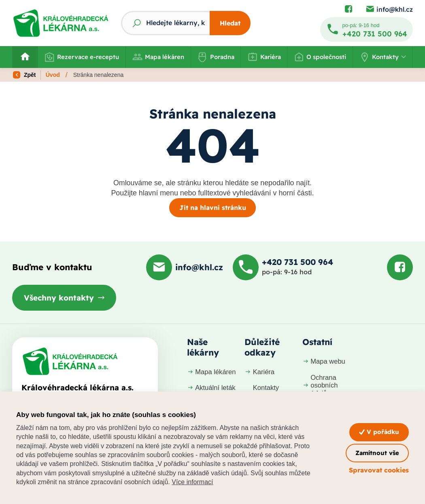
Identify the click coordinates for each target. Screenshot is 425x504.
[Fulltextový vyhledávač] (165, 23)
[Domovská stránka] (70, 361)
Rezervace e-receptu (82, 57)
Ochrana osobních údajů (320, 386)
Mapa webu (324, 361)
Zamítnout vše (377, 453)
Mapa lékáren (158, 57)
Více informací (192, 482)
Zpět (24, 75)
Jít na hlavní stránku (213, 208)
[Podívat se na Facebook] (348, 9)
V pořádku (379, 432)
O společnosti (320, 57)
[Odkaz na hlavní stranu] (61, 23)
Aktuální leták (211, 388)
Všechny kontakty (59, 298)
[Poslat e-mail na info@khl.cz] (389, 9)
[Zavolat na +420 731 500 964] (367, 30)
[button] (383, 57)
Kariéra (264, 57)
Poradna (216, 57)
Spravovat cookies (379, 470)
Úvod (53, 75)
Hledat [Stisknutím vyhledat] (230, 23)
